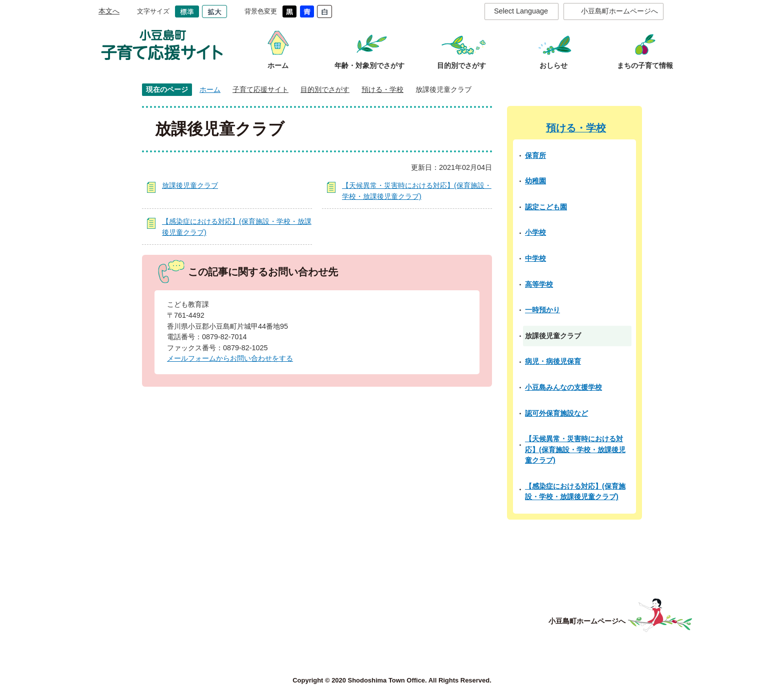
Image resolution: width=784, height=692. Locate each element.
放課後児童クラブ (190, 185)
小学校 (535, 232)
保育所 (535, 155)
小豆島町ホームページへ (619, 11)
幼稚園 (535, 181)
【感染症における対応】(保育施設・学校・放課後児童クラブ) (575, 492)
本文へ (109, 11)
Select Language (521, 11)
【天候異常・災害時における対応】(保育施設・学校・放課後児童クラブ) (575, 449)
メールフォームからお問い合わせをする (230, 358)
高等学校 (539, 284)
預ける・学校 (382, 89)
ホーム (210, 89)
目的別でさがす (325, 89)
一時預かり (542, 310)
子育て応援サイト (260, 89)
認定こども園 (546, 207)
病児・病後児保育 (553, 361)
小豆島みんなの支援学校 (563, 387)
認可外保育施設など (556, 413)
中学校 (535, 258)
